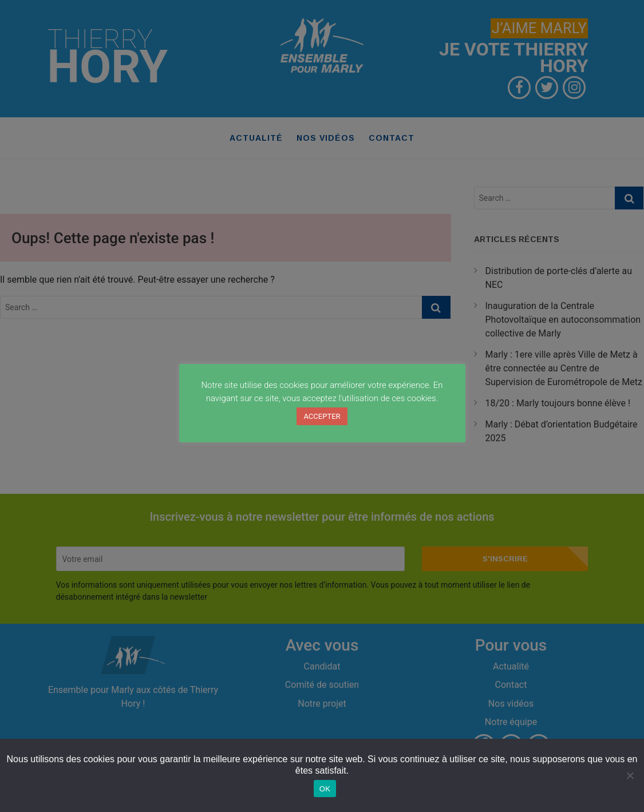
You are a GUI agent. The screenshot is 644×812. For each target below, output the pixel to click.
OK (325, 789)
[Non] (630, 775)
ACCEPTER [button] (322, 416)
